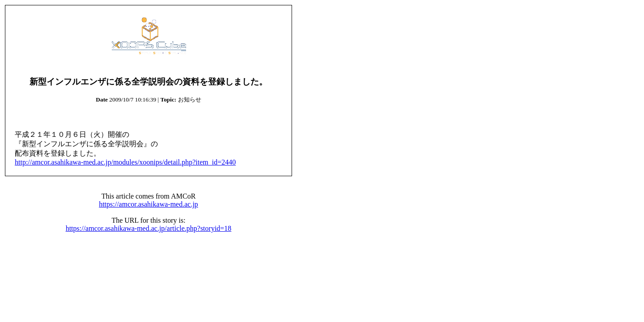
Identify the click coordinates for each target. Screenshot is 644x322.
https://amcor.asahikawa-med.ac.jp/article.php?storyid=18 (149, 228)
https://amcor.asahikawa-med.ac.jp (148, 204)
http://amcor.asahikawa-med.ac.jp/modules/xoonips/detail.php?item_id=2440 (125, 162)
